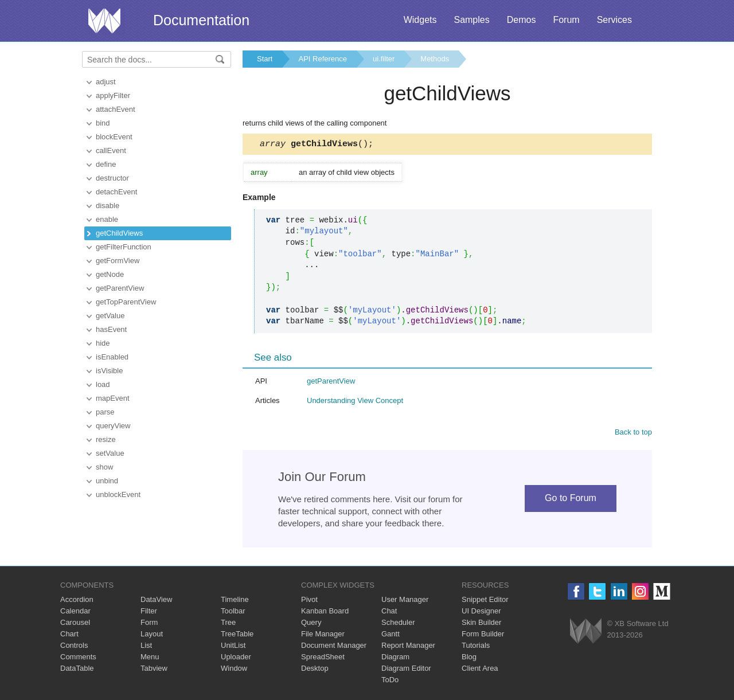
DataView (156, 601)
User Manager (405, 601)
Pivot (309, 601)
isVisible (109, 371)
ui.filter (384, 59)
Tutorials (476, 647)
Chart (69, 636)
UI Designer (481, 613)
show (104, 467)
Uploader (236, 658)
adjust (106, 82)
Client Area (480, 670)
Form (149, 624)
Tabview (154, 670)
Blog (469, 658)
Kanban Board (325, 613)
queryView (113, 426)
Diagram (395, 658)
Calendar (75, 613)
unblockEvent (118, 494)
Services (614, 20)
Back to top (633, 434)
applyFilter (113, 95)
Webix (586, 633)
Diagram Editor (406, 670)
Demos (522, 20)
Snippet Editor (485, 601)
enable (107, 219)
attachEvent (116, 109)
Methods (435, 59)
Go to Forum (571, 500)
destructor (112, 178)
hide (103, 343)
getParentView (120, 288)
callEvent (111, 150)
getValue (110, 316)
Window (234, 670)
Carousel (75, 624)
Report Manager (408, 647)
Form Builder (483, 636)
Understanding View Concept (355, 402)
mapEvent (113, 398)
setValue (110, 453)
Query (311, 624)
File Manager (323, 636)
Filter (149, 613)
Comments (78, 658)
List (146, 647)
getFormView (118, 261)
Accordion (77, 601)
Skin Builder (481, 624)
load (103, 384)
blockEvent (114, 137)
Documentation (201, 20)
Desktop (315, 670)
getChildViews (119, 233)
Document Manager (334, 647)
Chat (389, 613)
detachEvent (116, 192)
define (106, 164)
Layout (152, 636)
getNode (110, 274)
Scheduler (398, 624)
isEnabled (112, 357)
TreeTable (237, 636)
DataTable (77, 670)
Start (265, 59)
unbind (107, 481)
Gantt (391, 636)
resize (106, 439)
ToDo (390, 681)
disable (108, 206)
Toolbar (233, 613)
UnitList (233, 647)
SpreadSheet (323, 658)
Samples (471, 20)
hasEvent (111, 329)
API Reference (323, 59)
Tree (228, 624)
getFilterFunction (124, 247)
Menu (150, 658)
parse (105, 412)
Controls (74, 647)
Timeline (235, 601)
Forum (566, 20)
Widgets (420, 20)
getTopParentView (126, 302)
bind (103, 123)
